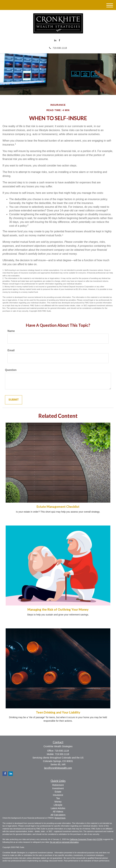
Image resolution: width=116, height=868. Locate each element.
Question (11, 370)
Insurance (58, 795)
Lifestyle (58, 805)
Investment (58, 788)
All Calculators (58, 815)
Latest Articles (58, 808)
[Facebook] (59, 40)
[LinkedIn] (55, 40)
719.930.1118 (58, 48)
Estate (58, 792)
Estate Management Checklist (58, 507)
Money (58, 802)
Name (11, 331)
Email (11, 350)
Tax (58, 798)
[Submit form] (14, 400)
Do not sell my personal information (64, 842)
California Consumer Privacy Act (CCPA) (86, 839)
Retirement (58, 785)
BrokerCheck (60, 818)
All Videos (58, 812)
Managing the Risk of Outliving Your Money (58, 609)
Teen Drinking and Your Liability (58, 712)
